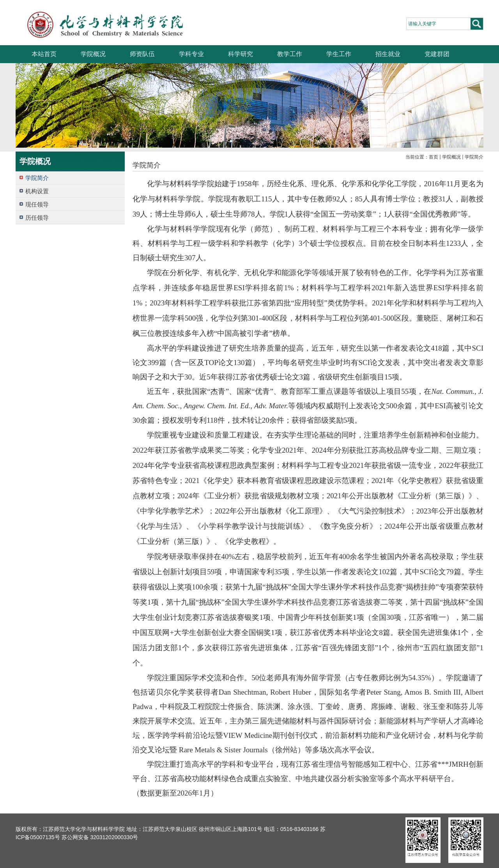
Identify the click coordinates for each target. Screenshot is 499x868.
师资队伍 (142, 54)
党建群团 (437, 54)
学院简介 (474, 157)
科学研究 (241, 54)
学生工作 (339, 54)
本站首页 (44, 54)
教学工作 (290, 54)
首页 (434, 157)
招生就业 (388, 54)
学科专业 (191, 54)
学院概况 (93, 54)
